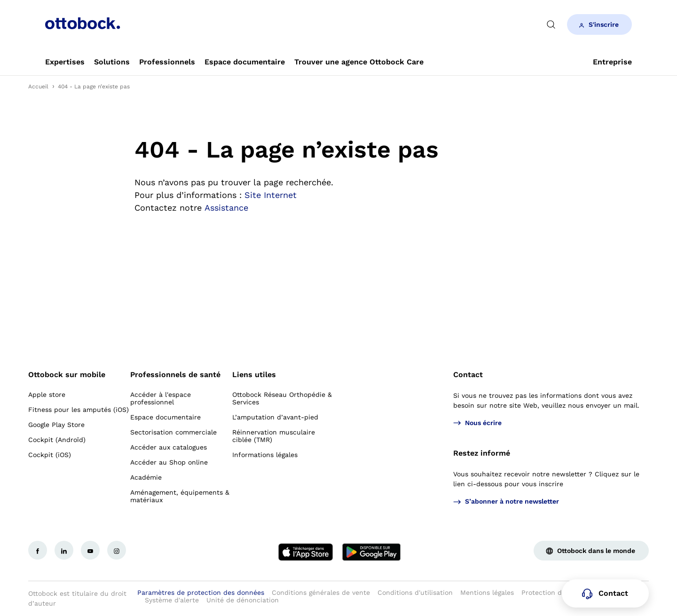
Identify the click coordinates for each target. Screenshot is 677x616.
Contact (468, 375)
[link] (65, 62)
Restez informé (482, 453)
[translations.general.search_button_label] (551, 24)
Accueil (38, 87)
